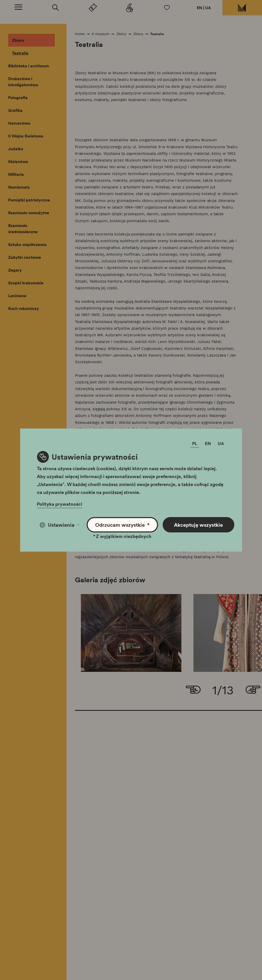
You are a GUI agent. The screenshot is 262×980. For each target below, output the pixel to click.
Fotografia (18, 98)
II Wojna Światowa (26, 136)
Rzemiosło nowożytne (29, 213)
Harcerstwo (19, 123)
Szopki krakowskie (26, 283)
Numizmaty (19, 187)
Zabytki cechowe (25, 257)
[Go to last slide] (193, 690)
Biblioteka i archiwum (29, 66)
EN (199, 8)
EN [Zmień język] (208, 443)
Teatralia (20, 53)
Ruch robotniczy (24, 308)
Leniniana (17, 296)
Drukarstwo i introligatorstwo (23, 82)
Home (80, 34)
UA (208, 8)
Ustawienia (59, 525)
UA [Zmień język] (221, 443)
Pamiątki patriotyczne (29, 200)
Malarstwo (18, 161)
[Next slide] (253, 690)
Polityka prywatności (59, 504)
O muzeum (100, 34)
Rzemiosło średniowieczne (23, 229)
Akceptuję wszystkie (198, 525)
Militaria (16, 174)
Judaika (16, 149)
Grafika (15, 110)
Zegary (15, 270)
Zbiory (18, 40)
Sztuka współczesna (27, 244)
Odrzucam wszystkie (122, 525)
